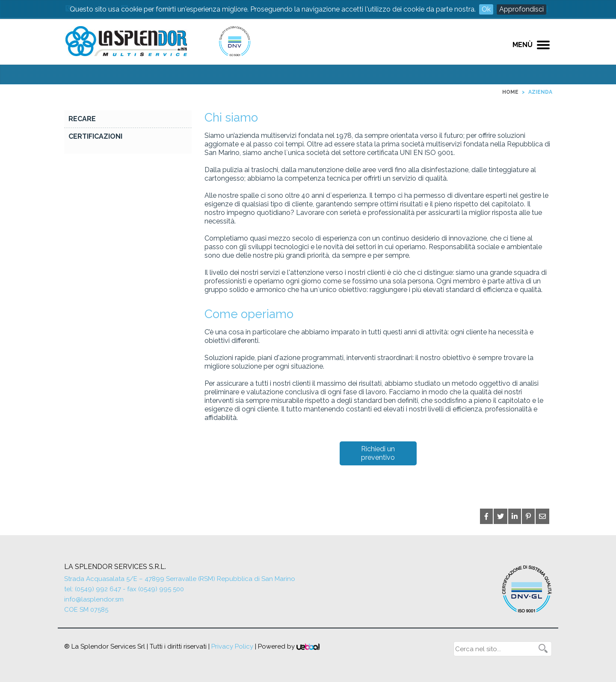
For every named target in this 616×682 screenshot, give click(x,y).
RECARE (82, 119)
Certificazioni (95, 136)
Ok (486, 9)
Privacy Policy (232, 646)
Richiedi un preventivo (378, 453)
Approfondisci (521, 9)
